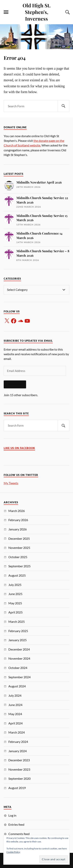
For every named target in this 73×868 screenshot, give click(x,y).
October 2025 (18, 557)
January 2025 (18, 640)
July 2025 (15, 585)
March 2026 (17, 511)
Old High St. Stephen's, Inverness (37, 12)
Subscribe (15, 384)
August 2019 (17, 788)
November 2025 (19, 548)
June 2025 (15, 594)
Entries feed (16, 824)
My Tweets (11, 483)
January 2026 (18, 529)
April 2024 (15, 723)
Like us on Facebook (19, 448)
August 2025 (17, 575)
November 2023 (19, 769)
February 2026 (18, 520)
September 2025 (19, 566)
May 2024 (15, 714)
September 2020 (19, 778)
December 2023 (19, 760)
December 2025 (19, 538)
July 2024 (15, 695)
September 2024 (19, 677)
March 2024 (17, 732)
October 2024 (18, 668)
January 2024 (18, 751)
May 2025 (15, 603)
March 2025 (17, 622)
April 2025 (15, 612)
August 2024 (17, 686)
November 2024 (19, 658)
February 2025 (18, 631)
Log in (12, 815)
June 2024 (15, 705)
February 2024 (18, 742)
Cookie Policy (13, 852)
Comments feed (19, 834)
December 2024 (19, 649)
